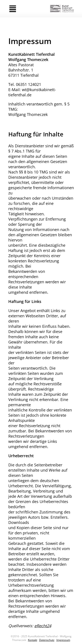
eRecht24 (43, 626)
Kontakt (33, 640)
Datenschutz (47, 640)
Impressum (63, 640)
